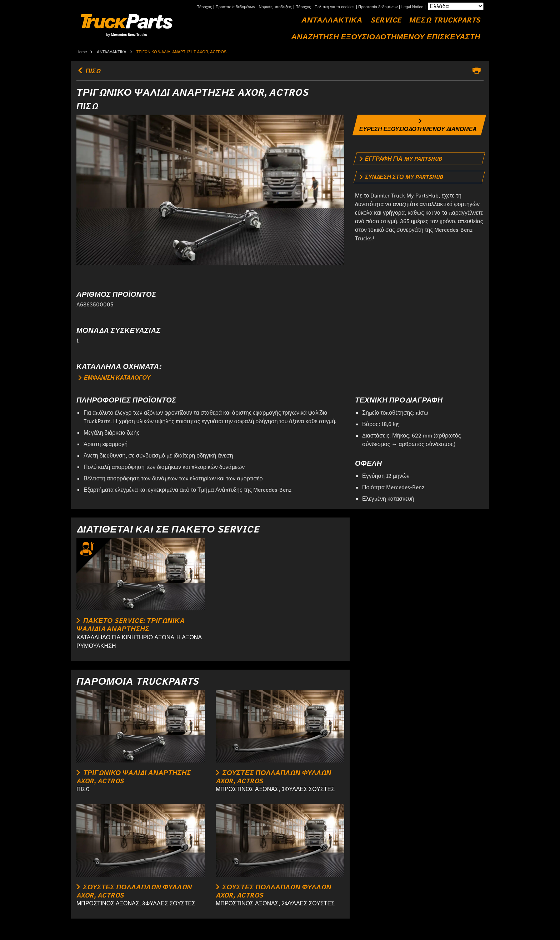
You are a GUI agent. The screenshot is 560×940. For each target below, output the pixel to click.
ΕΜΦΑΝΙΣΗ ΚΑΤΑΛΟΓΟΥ (114, 378)
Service (386, 20)
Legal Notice (412, 7)
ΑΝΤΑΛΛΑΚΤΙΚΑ (332, 20)
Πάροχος (204, 7)
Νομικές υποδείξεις (275, 7)
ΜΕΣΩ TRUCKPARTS (445, 20)
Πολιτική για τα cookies (335, 7)
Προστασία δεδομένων (235, 7)
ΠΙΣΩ (88, 71)
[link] (419, 125)
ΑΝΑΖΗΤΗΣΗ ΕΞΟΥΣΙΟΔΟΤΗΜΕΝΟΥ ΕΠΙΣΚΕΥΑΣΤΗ (386, 37)
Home (82, 52)
